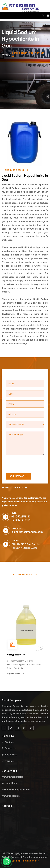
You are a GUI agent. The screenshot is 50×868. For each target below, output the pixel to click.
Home (5, 55)
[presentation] (26, 465)
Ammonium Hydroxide (19, 655)
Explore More (15, 674)
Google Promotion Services (25, 861)
